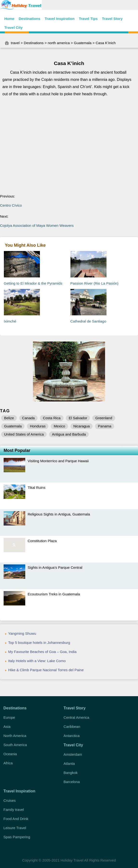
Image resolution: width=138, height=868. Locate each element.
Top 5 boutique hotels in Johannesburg (39, 643)
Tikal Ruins (37, 488)
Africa (8, 763)
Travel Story (112, 19)
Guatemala (83, 43)
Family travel (14, 810)
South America (15, 745)
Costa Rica (52, 418)
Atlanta (69, 763)
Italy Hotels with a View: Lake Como (37, 661)
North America (15, 736)
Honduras (38, 426)
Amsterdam (73, 754)
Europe (9, 717)
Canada (28, 418)
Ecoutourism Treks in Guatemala (54, 594)
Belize (9, 418)
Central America (76, 717)
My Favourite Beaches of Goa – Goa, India (42, 652)
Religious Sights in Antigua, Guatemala (59, 514)
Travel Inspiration (60, 19)
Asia (7, 727)
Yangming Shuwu (22, 633)
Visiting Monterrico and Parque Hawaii (58, 461)
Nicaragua (82, 426)
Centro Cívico (11, 205)
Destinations (30, 19)
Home (9, 19)
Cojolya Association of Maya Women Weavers (37, 225)
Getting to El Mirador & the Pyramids (33, 283)
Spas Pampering (17, 837)
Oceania (10, 754)
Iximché (10, 321)
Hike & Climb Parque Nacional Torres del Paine (46, 670)
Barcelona (72, 782)
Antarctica (72, 736)
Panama (105, 426)
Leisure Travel (15, 828)
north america (59, 43)
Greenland (104, 418)
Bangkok (70, 773)
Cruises (9, 800)
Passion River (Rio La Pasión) (94, 283)
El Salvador (78, 418)
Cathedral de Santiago (88, 321)
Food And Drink (16, 819)
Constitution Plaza (42, 541)
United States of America (24, 434)
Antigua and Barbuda (69, 434)
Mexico (59, 426)
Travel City (13, 27)
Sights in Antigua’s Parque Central (55, 567)
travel (15, 43)
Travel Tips (88, 19)
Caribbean (72, 727)
